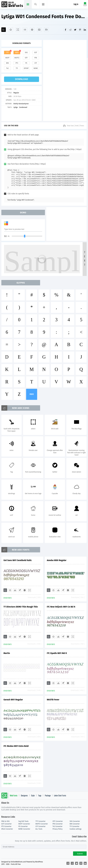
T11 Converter (74, 826)
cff (36, 63)
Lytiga (16, 107)
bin (7, 63)
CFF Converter (41, 826)
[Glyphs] (25, 30)
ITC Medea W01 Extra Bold (16, 746)
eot (36, 53)
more (32, 394)
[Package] (32, 30)
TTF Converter (41, 821)
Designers (24, 796)
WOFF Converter (24, 824)
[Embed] (25, 590)
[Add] (4, 30)
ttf (7, 53)
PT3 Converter (6, 826)
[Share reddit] (70, 30)
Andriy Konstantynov (21, 104)
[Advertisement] (65, 80)
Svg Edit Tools (23, 821)
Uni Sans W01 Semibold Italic (18, 560)
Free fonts (12, 5)
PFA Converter (58, 824)
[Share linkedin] (85, 30)
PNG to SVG (5, 821)
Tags (40, 796)
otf (26, 58)
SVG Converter (75, 821)
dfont (26, 68)
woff (7, 58)
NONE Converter (24, 829)
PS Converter (23, 826)
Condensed (23, 107)
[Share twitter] (75, 30)
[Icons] (39, 30)
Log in (76, 4)
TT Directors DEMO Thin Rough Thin (21, 607)
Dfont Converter (7, 829)
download (22, 79)
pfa (36, 58)
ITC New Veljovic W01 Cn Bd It (61, 607)
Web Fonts (14, 796)
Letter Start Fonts (60, 796)
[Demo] (18, 30)
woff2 (17, 58)
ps (26, 63)
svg (26, 53)
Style (33, 796)
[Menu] (43, 4)
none (36, 68)
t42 (7, 68)
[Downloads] (15, 590)
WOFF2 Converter (42, 824)
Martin (7, 653)
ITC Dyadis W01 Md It (57, 653)
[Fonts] (46, 30)
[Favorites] (11, 30)
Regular (16, 93)
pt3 (17, 63)
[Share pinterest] (80, 30)
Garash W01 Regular (13, 700)
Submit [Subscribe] (80, 854)
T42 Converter (57, 826)
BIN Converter (75, 824)
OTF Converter (58, 821)
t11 (17, 68)
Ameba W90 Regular (57, 560)
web (17, 53)
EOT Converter (6, 824)
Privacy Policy (57, 829)
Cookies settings (75, 829)
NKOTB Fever (53, 700)
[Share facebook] (66, 30)
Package (48, 796)
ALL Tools (39, 829)
